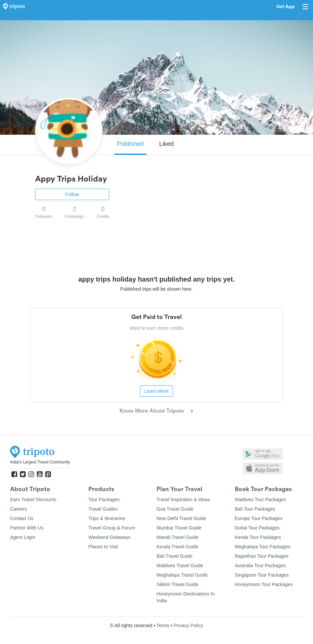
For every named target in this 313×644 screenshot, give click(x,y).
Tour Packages (104, 500)
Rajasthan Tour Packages (262, 556)
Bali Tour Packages (255, 509)
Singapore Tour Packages (262, 575)
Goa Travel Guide (175, 509)
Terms (163, 625)
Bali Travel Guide (175, 556)
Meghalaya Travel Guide (182, 575)
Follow (72, 194)
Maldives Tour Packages (260, 500)
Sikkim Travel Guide (177, 584)
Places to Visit (103, 547)
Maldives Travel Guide (180, 566)
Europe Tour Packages (259, 518)
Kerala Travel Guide (177, 547)
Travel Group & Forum (112, 528)
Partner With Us (27, 528)
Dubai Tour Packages (257, 528)
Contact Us (22, 518)
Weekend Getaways (109, 537)
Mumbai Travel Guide (179, 528)
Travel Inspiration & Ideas (183, 500)
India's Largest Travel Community (40, 462)
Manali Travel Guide (178, 537)
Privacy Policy (188, 625)
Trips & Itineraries (107, 518)
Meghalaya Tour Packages (263, 547)
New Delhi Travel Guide (181, 518)
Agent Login (23, 537)
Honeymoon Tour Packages (264, 584)
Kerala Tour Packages (258, 537)
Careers (19, 509)
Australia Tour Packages (260, 566)
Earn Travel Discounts (33, 500)
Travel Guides (103, 509)
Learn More (156, 391)
